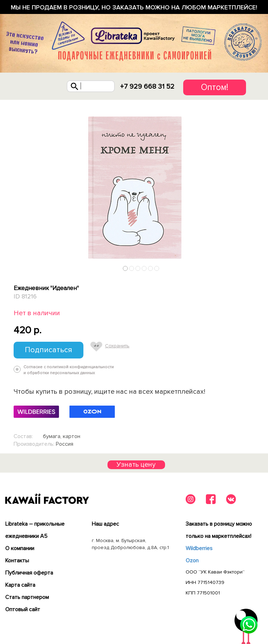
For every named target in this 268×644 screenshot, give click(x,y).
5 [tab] (151, 268)
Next (252, 267)
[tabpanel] (134, 187)
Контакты (17, 561)
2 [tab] (132, 268)
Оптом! (215, 87)
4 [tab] (144, 268)
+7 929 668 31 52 (147, 87)
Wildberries (199, 548)
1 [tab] (125, 268)
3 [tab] (138, 268)
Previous (16, 267)
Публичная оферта (29, 573)
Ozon (192, 561)
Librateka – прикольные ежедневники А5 (35, 530)
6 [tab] (157, 268)
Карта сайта (20, 585)
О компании (20, 548)
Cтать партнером (27, 597)
